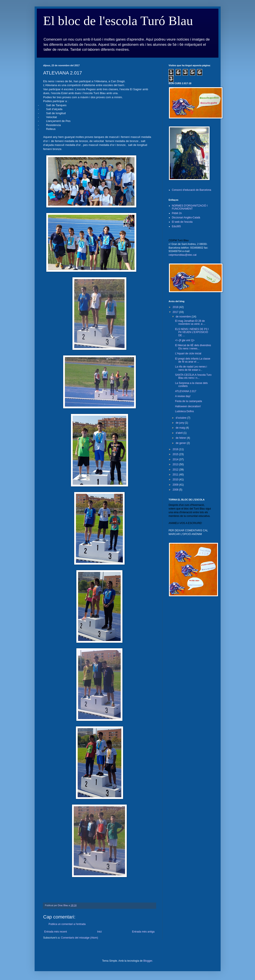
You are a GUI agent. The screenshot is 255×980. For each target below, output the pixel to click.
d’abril (179, 433)
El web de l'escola (182, 222)
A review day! (183, 396)
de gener (181, 443)
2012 (176, 470)
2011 (176, 475)
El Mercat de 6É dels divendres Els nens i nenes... (193, 347)
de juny (180, 423)
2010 (176, 480)
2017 (176, 312)
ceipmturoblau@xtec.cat (183, 255)
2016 (176, 449)
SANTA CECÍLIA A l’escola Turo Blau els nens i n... (193, 376)
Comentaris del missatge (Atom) (79, 938)
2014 (176, 459)
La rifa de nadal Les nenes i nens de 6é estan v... (191, 368)
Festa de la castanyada (188, 401)
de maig (181, 428)
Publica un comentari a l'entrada (67, 924)
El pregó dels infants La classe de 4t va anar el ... (193, 360)
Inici (99, 932)
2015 (176, 454)
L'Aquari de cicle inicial (188, 353)
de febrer (181, 438)
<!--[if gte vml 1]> (185, 340)
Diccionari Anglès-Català (186, 218)
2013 (176, 464)
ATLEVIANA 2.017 (186, 391)
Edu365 (176, 226)
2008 (176, 490)
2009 (176, 485)
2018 (176, 307)
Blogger (148, 961)
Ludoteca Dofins (184, 411)
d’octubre (181, 418)
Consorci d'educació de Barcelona (192, 190)
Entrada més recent (56, 932)
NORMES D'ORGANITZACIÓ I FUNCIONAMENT (190, 207)
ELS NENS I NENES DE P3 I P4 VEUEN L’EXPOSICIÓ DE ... (192, 332)
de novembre (184, 317)
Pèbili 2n (177, 213)
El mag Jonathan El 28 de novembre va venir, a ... (190, 322)
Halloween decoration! (188, 406)
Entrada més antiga (143, 932)
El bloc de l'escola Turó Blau (118, 21)
